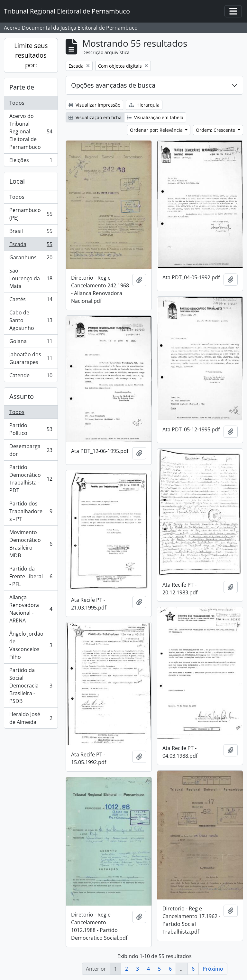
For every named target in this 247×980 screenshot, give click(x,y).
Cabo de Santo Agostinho (31, 320)
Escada (31, 246)
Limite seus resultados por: (31, 55)
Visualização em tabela (155, 117)
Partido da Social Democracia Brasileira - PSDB (31, 686)
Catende (31, 377)
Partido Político (31, 429)
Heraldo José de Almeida (31, 718)
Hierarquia (144, 105)
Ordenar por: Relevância (157, 130)
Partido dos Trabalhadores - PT (31, 511)
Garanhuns (31, 259)
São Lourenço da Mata (31, 278)
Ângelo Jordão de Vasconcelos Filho (31, 645)
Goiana (31, 343)
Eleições (31, 161)
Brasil (31, 232)
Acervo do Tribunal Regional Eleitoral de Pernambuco (31, 131)
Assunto (22, 396)
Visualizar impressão (94, 105)
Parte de (22, 87)
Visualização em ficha (95, 117)
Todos (17, 103)
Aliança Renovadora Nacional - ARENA (31, 609)
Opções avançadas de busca (113, 85)
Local (17, 181)
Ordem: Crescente (216, 130)
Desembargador (31, 450)
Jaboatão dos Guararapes (31, 358)
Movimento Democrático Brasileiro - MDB (31, 544)
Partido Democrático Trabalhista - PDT (31, 479)
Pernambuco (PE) (31, 214)
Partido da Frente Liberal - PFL (31, 576)
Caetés (31, 301)
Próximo (213, 969)
